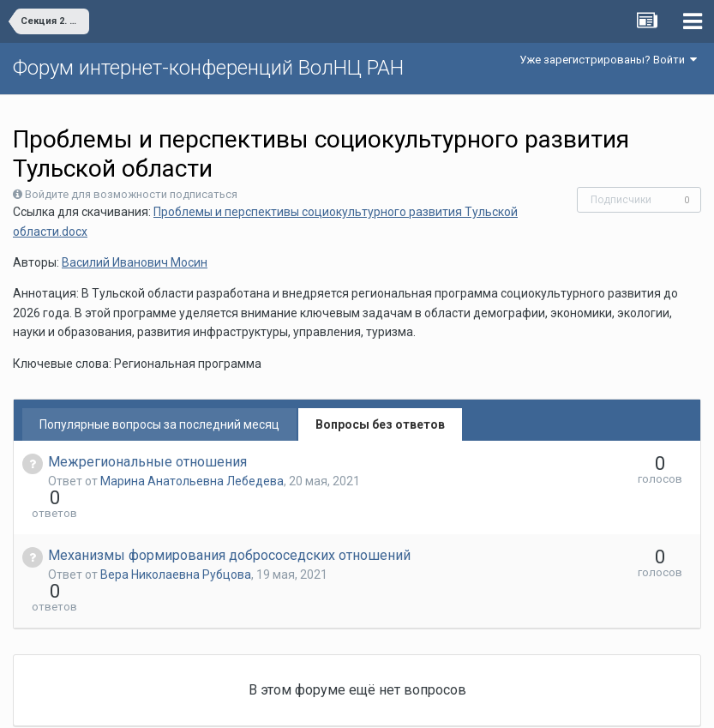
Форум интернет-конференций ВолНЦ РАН (208, 68)
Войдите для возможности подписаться (131, 194)
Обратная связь (383, 702)
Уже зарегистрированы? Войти (608, 60)
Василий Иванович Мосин (135, 262)
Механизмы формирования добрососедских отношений (229, 524)
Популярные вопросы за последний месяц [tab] (159, 424)
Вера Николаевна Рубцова (176, 544)
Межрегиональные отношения (147, 462)
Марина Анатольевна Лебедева (192, 481)
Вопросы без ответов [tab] (380, 424)
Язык (304, 702)
